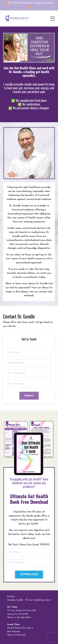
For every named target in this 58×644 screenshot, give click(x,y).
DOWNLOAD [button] (29, 574)
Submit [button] (29, 396)
